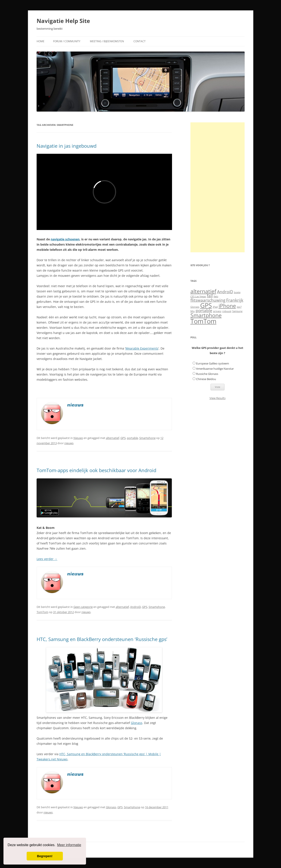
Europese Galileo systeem (213, 363)
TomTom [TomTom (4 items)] (203, 321)
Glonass (137, 723)
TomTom (42, 612)
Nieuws (78, 438)
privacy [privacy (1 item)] (217, 311)
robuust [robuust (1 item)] (227, 311)
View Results (218, 398)
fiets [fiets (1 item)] (216, 296)
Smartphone (147, 438)
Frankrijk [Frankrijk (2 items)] (235, 300)
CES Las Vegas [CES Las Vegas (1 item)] (198, 296)
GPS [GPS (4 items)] (206, 305)
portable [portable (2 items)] (204, 311)
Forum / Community (67, 41)
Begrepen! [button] (45, 856)
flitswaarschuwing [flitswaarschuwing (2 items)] (208, 300)
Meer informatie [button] (69, 845)
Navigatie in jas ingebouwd (67, 146)
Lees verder (47, 559)
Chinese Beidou (206, 379)
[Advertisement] (218, 187)
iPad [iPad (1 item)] (215, 307)
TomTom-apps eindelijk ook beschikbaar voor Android (96, 470)
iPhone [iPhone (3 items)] (227, 306)
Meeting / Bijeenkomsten (107, 41)
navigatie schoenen (65, 239)
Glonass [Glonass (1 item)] (195, 307)
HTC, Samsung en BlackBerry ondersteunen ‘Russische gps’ (102, 639)
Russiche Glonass (207, 374)
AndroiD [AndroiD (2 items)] (225, 292)
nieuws (69, 443)
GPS (123, 438)
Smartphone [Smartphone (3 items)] (206, 315)
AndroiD (136, 607)
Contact (140, 41)
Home (41, 41)
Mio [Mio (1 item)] (193, 311)
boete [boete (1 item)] (237, 292)
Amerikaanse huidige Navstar (215, 369)
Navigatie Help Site (63, 21)
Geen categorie (83, 607)
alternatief (113, 438)
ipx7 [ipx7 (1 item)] (239, 307)
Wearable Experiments (142, 348)
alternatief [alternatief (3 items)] (203, 291)
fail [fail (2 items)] (210, 296)
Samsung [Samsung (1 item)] (237, 311)
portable (132, 438)
